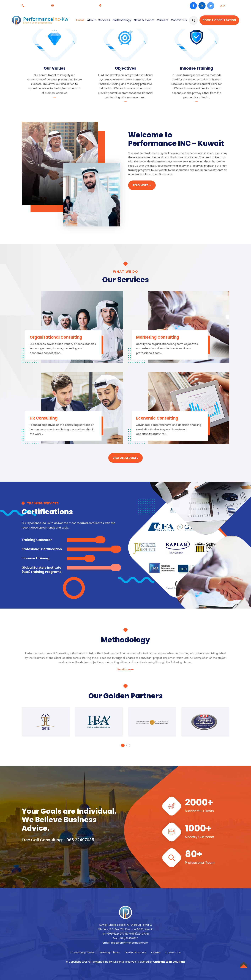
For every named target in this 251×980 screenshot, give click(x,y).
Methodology (122, 20)
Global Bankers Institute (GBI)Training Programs (42, 570)
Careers (162, 20)
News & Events (144, 20)
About (91, 20)
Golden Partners (136, 952)
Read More (125, 669)
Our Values (54, 68)
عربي (223, 5)
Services (104, 20)
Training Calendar (37, 540)
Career (156, 952)
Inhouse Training (197, 68)
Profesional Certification (42, 549)
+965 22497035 (36, 6)
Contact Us (179, 20)
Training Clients (110, 952)
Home (80, 20)
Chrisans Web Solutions (169, 962)
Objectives (126, 68)
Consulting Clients (83, 952)
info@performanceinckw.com (74, 6)
